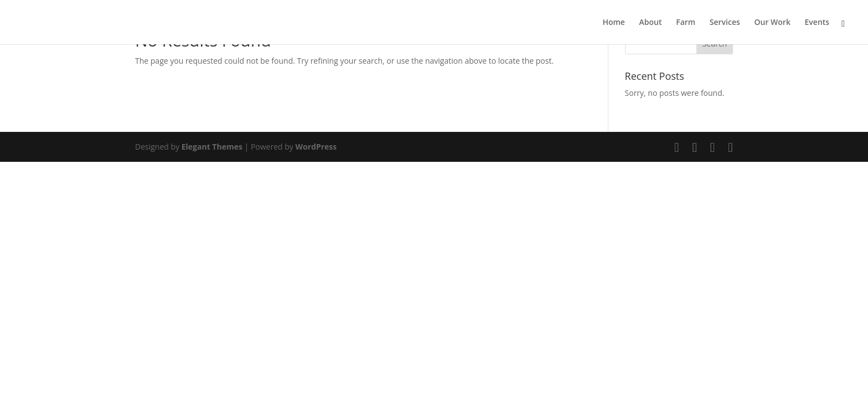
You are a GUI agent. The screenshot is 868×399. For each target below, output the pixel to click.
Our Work (772, 23)
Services (725, 23)
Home (614, 23)
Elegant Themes (212, 147)
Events (817, 23)
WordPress (316, 147)
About (651, 23)
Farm (686, 23)
